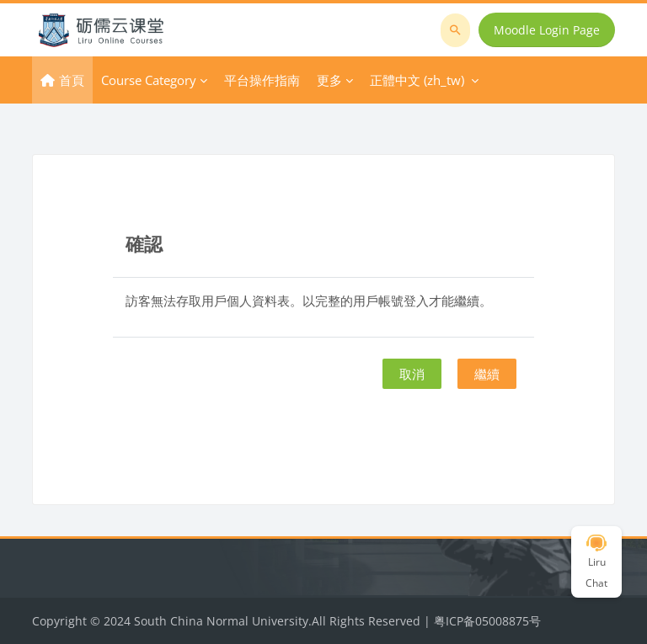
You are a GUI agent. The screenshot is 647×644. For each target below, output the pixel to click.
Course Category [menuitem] (149, 80)
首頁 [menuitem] (72, 80)
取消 (412, 374)
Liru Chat (596, 562)
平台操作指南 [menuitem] (262, 80)
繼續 (487, 374)
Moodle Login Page (547, 30)
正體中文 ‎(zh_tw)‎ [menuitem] (417, 80)
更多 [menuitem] (329, 80)
